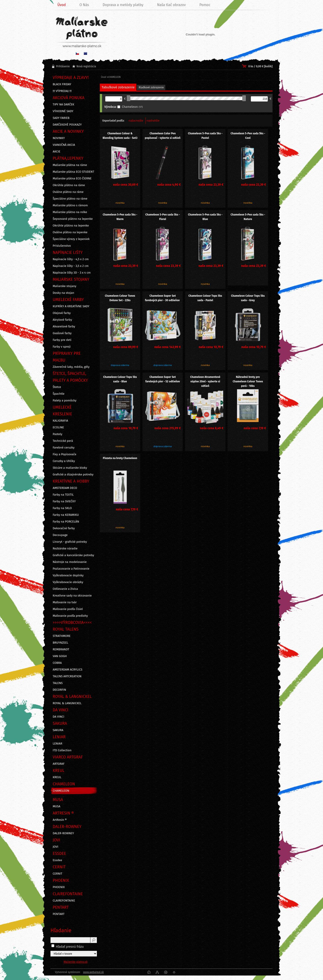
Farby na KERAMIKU (66, 515)
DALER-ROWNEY (63, 833)
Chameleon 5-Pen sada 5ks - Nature (248, 217)
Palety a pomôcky (65, 401)
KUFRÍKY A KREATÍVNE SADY (71, 306)
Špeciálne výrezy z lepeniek (71, 239)
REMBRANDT (61, 649)
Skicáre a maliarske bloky (70, 468)
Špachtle (59, 394)
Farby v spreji (62, 347)
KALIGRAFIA (60, 421)
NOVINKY (59, 138)
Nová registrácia (86, 66)
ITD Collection (62, 750)
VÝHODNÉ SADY (63, 111)
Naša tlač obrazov (171, 5)
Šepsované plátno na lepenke (73, 219)
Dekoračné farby (64, 528)
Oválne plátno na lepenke (70, 232)
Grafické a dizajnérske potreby (73, 475)
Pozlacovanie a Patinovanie (71, 569)
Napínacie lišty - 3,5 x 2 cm (71, 266)
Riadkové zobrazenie (151, 87)
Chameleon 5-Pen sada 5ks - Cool (248, 136)
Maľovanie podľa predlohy (70, 616)
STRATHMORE (62, 636)
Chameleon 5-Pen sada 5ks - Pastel (205, 136)
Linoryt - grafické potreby (70, 542)
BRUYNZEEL (60, 643)
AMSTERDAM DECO (65, 488)
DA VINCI (58, 717)
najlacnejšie (136, 121)
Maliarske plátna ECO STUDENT (73, 172)
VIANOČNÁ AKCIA (64, 145)
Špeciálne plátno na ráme (70, 199)
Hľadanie (61, 930)
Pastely (58, 434)
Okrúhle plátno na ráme (69, 185)
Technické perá (63, 441)
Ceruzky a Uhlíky (64, 461)
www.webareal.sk (93, 972)
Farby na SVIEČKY (64, 501)
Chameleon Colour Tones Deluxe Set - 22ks (120, 298)
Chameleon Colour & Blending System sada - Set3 (120, 136)
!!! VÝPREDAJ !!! (62, 91)
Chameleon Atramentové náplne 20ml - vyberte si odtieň (205, 381)
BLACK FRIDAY (62, 84)
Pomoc (205, 5)
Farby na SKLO (62, 508)
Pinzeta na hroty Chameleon (120, 458)
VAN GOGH (60, 656)
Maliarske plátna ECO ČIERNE (72, 179)
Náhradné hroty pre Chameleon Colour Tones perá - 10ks (248, 381)
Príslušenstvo (62, 246)
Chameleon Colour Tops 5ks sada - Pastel (205, 298)
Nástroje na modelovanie (70, 562)
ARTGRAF (59, 764)
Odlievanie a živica (65, 589)
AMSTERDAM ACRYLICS (68, 670)
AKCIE (57, 152)
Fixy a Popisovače (64, 454)
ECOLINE (58, 427)
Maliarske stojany (64, 286)
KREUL (57, 777)
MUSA (57, 806)
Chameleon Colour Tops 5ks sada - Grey (248, 298)
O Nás (84, 5)
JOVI (56, 847)
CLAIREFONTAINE (64, 901)
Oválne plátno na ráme (68, 192)
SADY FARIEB (61, 118)
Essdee (57, 860)
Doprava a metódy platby (123, 5)
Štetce (57, 387)
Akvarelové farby (64, 327)
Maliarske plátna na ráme (70, 165)
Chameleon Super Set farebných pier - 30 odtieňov (163, 298)
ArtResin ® (60, 820)
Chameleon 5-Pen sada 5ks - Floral (163, 217)
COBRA (57, 663)
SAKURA (58, 730)
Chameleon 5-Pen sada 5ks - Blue (205, 217)
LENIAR (58, 744)
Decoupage (60, 535)
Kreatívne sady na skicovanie (72, 596)
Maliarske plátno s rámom (70, 205)
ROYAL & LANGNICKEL (67, 703)
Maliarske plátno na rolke (70, 212)
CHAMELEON (61, 791)
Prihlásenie (63, 66)
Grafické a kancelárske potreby (73, 555)
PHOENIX (59, 887)
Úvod (104, 77)
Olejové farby (62, 313)
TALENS (58, 683)
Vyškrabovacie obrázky (68, 582)
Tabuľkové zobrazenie (118, 87)
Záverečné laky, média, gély (71, 367)
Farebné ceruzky (64, 448)
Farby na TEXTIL (63, 495)
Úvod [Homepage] (62, 5)
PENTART (59, 914)
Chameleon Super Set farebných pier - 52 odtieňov (163, 379)
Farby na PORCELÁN (66, 522)
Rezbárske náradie (65, 549)
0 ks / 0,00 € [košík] (260, 66)
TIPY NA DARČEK (63, 105)
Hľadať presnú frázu (70, 947)
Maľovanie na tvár (65, 602)
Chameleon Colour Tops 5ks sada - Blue (120, 379)
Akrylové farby (62, 320)
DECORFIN (59, 690)
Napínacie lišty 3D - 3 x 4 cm (72, 273)
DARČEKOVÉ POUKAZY (67, 125)
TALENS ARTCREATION (67, 676)
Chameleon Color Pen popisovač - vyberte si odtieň (163, 136)
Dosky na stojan (63, 293)
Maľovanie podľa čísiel (68, 609)
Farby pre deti (62, 340)
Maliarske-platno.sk (76, 962)
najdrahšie (153, 121)
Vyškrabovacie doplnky (68, 575)
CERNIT (58, 874)
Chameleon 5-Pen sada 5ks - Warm (120, 217)
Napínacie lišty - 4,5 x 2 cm (71, 259)
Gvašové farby (62, 333)
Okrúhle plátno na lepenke (71, 226)
